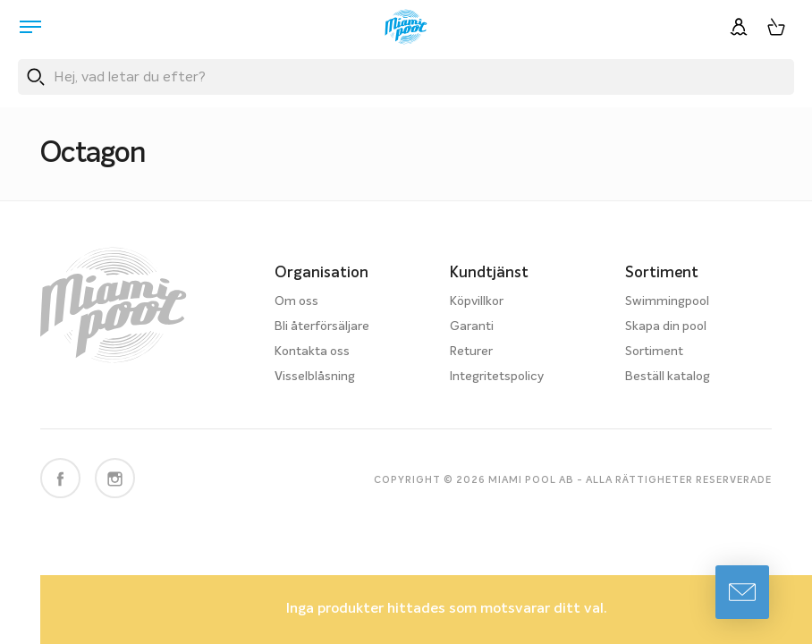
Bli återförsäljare (322, 326)
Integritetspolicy (497, 377)
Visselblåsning (315, 377)
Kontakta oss (312, 352)
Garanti (472, 326)
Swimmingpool (667, 301)
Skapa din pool (666, 326)
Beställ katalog (668, 377)
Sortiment (654, 352)
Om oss (296, 301)
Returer (471, 352)
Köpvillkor (477, 301)
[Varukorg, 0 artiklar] (776, 27)
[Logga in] (739, 27)
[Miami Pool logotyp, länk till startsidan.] (406, 27)
